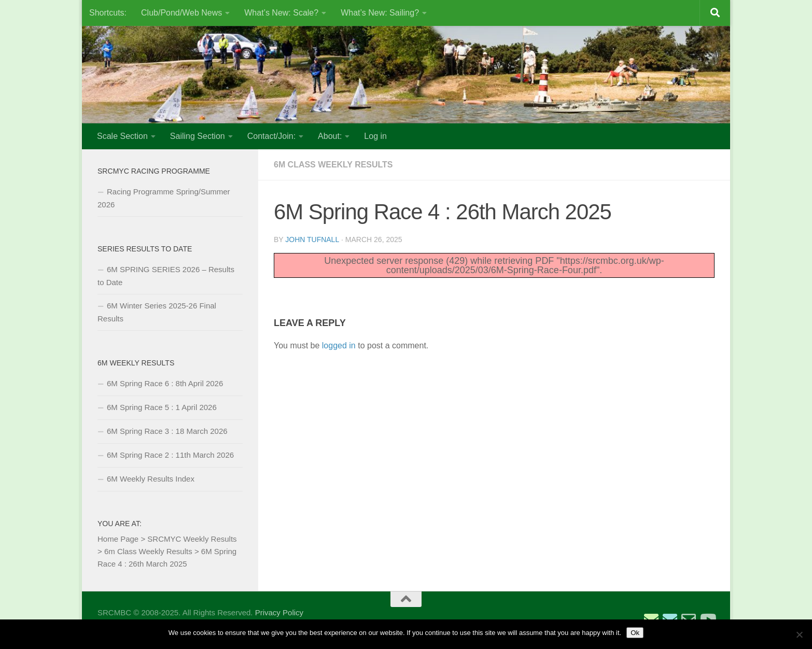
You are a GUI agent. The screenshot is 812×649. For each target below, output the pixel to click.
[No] (799, 634)
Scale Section (122, 136)
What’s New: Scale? (281, 13)
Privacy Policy (279, 612)
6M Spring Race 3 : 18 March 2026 (167, 431)
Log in (375, 136)
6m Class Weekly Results (333, 165)
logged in (339, 345)
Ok (635, 633)
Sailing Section (198, 136)
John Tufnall (312, 239)
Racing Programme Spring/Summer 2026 (164, 198)
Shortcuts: (108, 13)
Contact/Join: (271, 136)
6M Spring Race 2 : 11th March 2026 (170, 455)
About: (330, 136)
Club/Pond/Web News (181, 13)
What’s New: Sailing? (380, 13)
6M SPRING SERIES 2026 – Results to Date (166, 276)
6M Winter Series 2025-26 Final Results (157, 312)
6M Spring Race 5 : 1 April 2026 (162, 407)
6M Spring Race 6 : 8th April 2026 (165, 383)
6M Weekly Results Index (151, 479)
